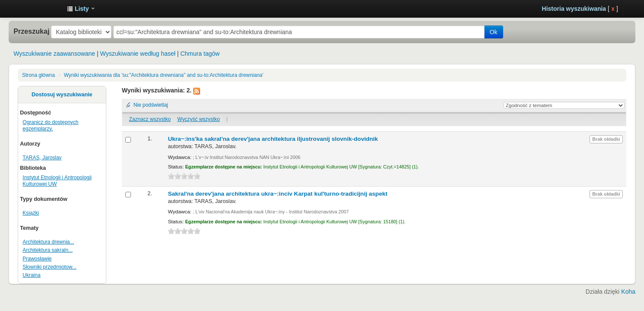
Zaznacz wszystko (150, 119)
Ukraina (31, 275)
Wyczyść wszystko (198, 119)
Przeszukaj (31, 31)
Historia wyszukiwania (574, 9)
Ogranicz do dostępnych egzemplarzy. (50, 125)
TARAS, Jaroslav (42, 158)
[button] (81, 9)
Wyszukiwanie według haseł (138, 54)
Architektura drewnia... (48, 242)
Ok (494, 32)
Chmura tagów (200, 54)
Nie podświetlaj (151, 105)
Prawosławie (37, 259)
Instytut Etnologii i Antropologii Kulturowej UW (39, 9)
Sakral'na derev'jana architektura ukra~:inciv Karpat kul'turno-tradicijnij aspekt (277, 194)
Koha (628, 292)
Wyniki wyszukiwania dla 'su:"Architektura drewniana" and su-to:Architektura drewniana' (164, 75)
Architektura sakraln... (48, 250)
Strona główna (38, 75)
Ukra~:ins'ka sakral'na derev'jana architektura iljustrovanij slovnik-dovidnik (273, 139)
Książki (31, 213)
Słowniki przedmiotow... (49, 267)
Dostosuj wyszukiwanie (62, 95)
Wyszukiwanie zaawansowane (54, 54)
